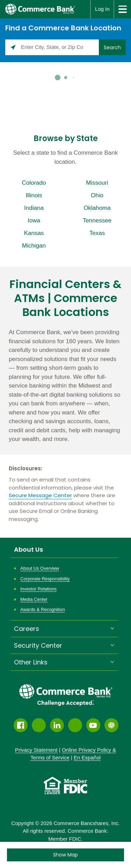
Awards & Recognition (43, 609)
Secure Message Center (40, 495)
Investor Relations (38, 589)
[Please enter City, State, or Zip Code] (52, 47)
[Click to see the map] (65, 855)
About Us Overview (40, 568)
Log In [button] (102, 9)
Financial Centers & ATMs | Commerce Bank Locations (65, 298)
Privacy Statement (36, 750)
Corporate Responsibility (45, 579)
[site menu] (122, 9)
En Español (87, 757)
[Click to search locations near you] (13, 47)
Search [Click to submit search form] (112, 47)
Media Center (34, 599)
